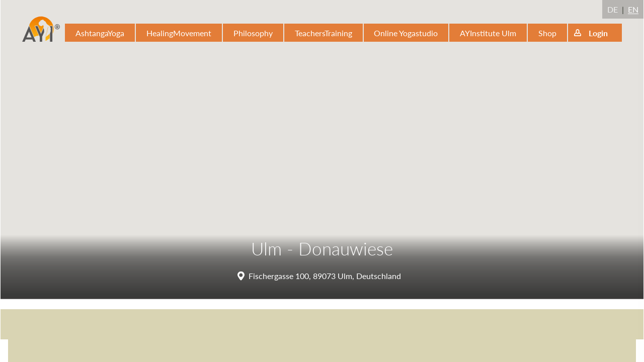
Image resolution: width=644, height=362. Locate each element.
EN (633, 9)
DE (613, 9)
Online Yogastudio (406, 33)
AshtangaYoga (100, 33)
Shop (547, 33)
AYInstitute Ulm (488, 33)
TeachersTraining (324, 33)
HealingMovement (179, 33)
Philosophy (253, 33)
